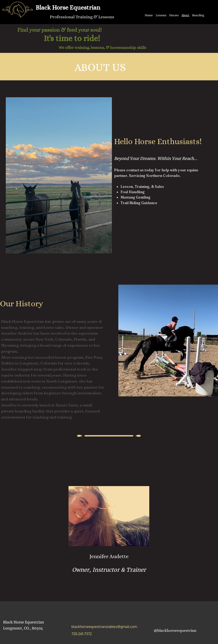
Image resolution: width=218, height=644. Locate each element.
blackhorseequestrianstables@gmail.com (104, 627)
